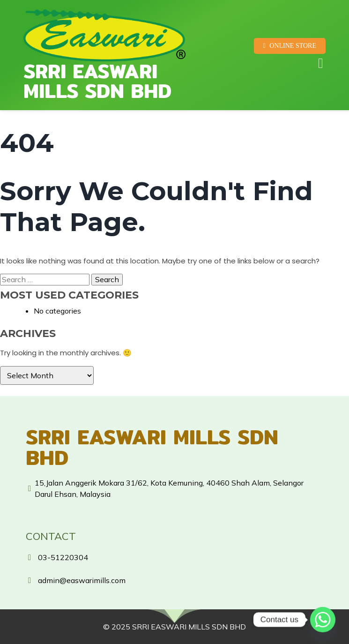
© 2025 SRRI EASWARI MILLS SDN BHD (174, 627)
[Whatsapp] (323, 620)
